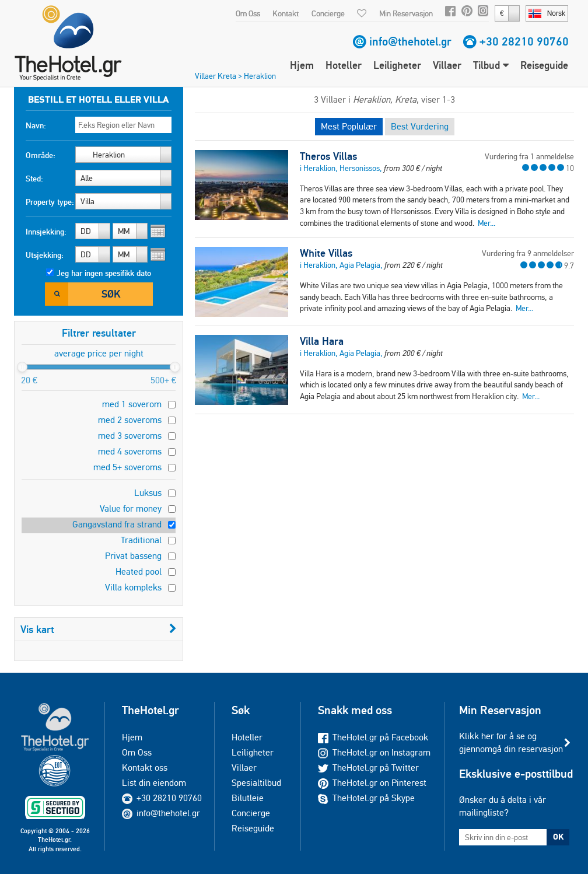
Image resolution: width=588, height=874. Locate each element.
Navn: (36, 125)
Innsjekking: (46, 232)
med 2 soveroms (130, 420)
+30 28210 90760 (524, 41)
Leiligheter (397, 65)
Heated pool (139, 571)
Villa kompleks (133, 587)
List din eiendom (154, 783)
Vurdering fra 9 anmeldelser (528, 253)
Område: (41, 155)
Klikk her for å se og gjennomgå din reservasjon (511, 742)
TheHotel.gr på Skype (366, 798)
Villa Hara (322, 341)
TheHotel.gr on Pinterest (372, 783)
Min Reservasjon (406, 13)
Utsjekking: (45, 255)
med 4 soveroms (130, 451)
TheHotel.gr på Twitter (368, 768)
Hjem (302, 65)
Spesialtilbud (256, 783)
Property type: (50, 202)
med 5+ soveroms (127, 467)
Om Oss (248, 13)
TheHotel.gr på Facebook (373, 737)
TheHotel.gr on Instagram (374, 752)
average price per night (99, 353)
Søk (111, 294)
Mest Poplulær (349, 126)
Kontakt (286, 13)
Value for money (131, 508)
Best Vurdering (420, 126)
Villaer (447, 65)
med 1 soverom (132, 404)
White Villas (326, 253)
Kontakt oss (145, 768)
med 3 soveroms (130, 436)
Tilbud (491, 65)
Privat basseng (133, 556)
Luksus (148, 493)
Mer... (487, 223)
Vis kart (99, 629)
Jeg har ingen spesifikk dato (104, 273)
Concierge (328, 13)
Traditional (141, 540)
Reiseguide (544, 65)
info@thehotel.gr (410, 41)
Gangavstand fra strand (117, 524)
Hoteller (344, 65)
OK (558, 837)
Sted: (34, 179)
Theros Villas (328, 156)
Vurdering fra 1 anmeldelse (529, 156)
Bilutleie (248, 798)
